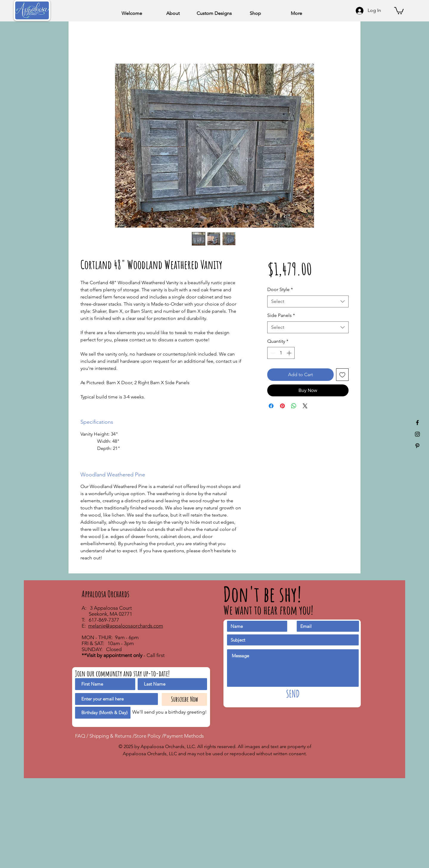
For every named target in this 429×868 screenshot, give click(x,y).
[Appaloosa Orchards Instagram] (417, 434)
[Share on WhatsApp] (294, 406)
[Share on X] (305, 406)
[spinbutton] (281, 353)
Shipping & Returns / (112, 736)
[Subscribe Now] (184, 699)
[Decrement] (272, 353)
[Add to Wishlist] (342, 375)
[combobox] (308, 301)
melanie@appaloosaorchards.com (126, 626)
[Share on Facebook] (271, 406)
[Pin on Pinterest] (282, 406)
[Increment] (290, 353)
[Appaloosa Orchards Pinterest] (417, 446)
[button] (399, 10)
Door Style (280, 289)
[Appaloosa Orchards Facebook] (417, 423)
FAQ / (82, 736)
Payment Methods (184, 736)
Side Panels (281, 315)
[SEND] (293, 694)
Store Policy (148, 736)
